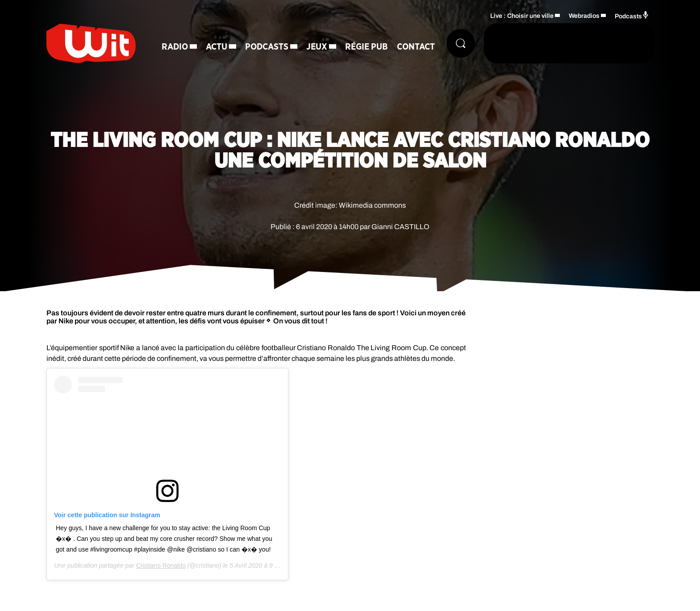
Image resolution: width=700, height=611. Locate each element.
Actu (217, 47)
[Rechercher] (461, 43)
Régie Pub (367, 47)
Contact (416, 47)
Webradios (584, 16)
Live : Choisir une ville (522, 16)
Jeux (317, 47)
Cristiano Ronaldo (161, 565)
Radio (175, 47)
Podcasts (267, 47)
